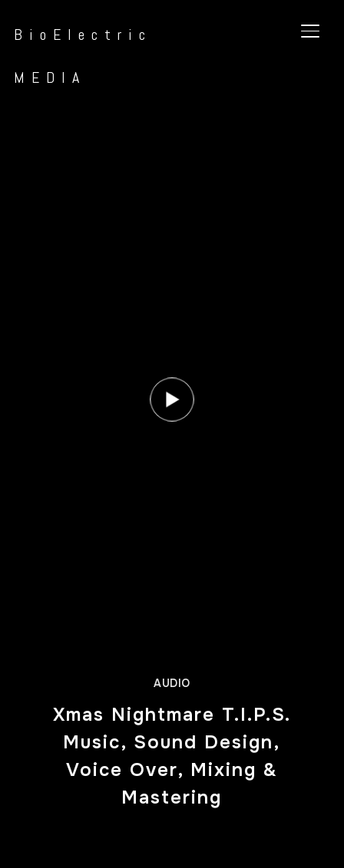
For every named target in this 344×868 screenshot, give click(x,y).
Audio (172, 683)
